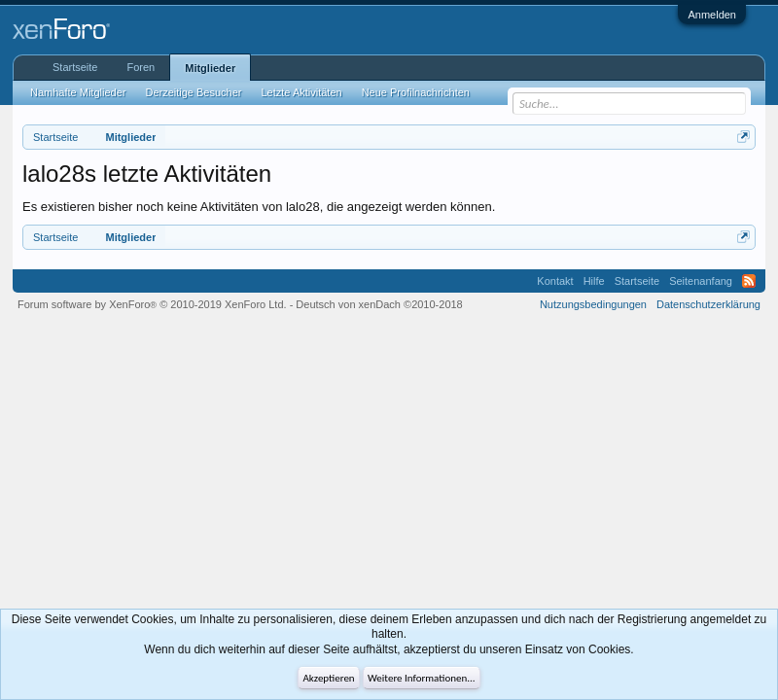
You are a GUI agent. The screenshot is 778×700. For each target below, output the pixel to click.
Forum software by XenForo (152, 304)
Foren (141, 67)
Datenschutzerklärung (708, 304)
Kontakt (555, 281)
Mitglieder (210, 68)
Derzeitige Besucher (193, 92)
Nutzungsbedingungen (593, 304)
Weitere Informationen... (422, 678)
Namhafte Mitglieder (78, 92)
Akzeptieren (328, 678)
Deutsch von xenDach (379, 304)
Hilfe (594, 281)
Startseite (75, 67)
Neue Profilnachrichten (416, 92)
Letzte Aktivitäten (302, 92)
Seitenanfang (701, 281)
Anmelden (712, 15)
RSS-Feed (749, 281)
